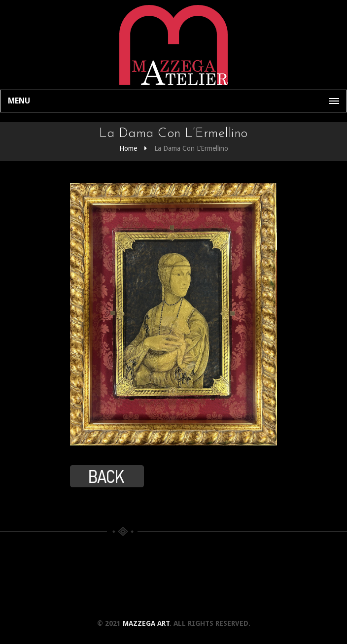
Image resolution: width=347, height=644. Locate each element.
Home (128, 148)
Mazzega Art (146, 623)
